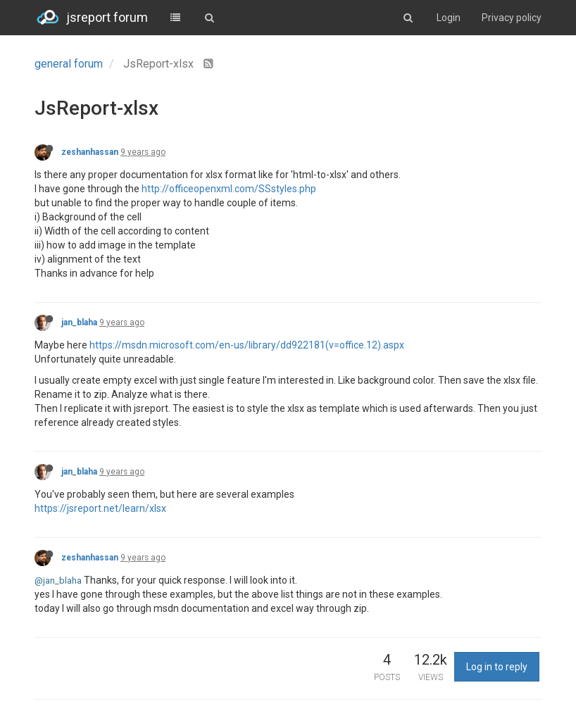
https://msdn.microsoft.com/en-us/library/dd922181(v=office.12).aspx (247, 345)
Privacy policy (512, 18)
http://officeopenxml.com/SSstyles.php (229, 189)
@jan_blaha (58, 580)
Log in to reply (497, 667)
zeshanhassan (90, 152)
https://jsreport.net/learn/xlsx (100, 508)
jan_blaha (79, 322)
